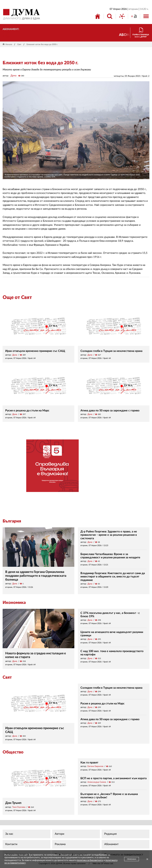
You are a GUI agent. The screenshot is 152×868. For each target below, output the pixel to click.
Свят (19, 44)
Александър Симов (97, 782)
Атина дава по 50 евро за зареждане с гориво (110, 411)
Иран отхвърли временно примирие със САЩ (35, 351)
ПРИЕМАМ (132, 859)
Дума (13, 76)
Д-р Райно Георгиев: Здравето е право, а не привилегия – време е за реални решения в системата (109, 535)
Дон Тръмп (13, 803)
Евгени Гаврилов (95, 766)
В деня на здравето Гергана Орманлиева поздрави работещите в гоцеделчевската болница (36, 576)
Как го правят (89, 763)
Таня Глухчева (19, 807)
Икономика (14, 603)
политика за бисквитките (90, 860)
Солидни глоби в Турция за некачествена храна (111, 351)
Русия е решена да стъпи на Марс (27, 411)
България (12, 521)
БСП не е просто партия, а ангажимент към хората (114, 778)
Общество (13, 752)
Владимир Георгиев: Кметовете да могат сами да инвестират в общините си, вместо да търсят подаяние (113, 577)
